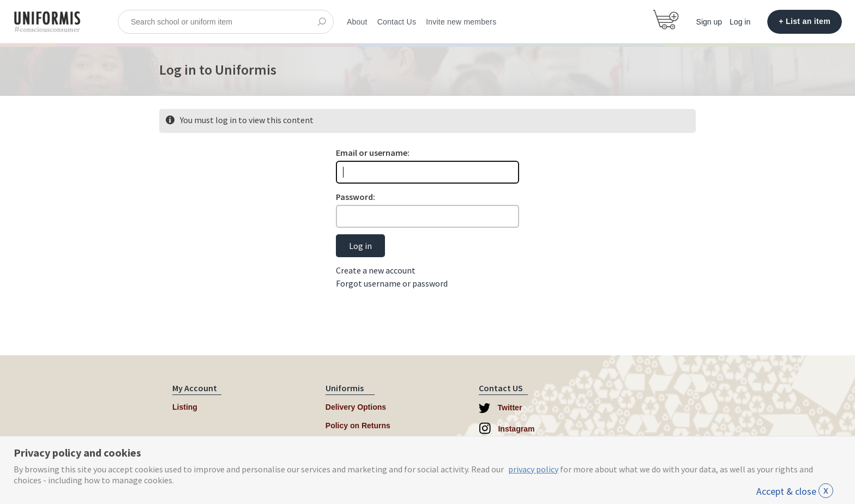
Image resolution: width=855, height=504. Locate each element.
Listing (185, 407)
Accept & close (795, 491)
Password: (356, 197)
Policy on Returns (358, 426)
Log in (740, 22)
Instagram (507, 428)
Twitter (501, 408)
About (357, 22)
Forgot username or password (392, 283)
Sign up (709, 22)
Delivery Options (356, 407)
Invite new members (461, 22)
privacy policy (533, 469)
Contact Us (397, 22)
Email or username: (373, 153)
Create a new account (376, 270)
